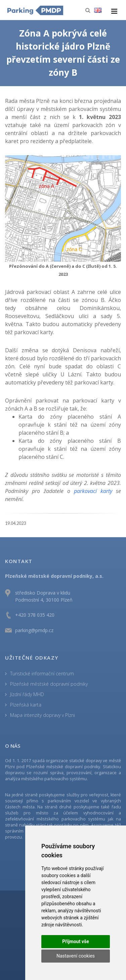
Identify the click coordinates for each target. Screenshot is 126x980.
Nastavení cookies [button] (76, 956)
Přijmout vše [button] (75, 941)
